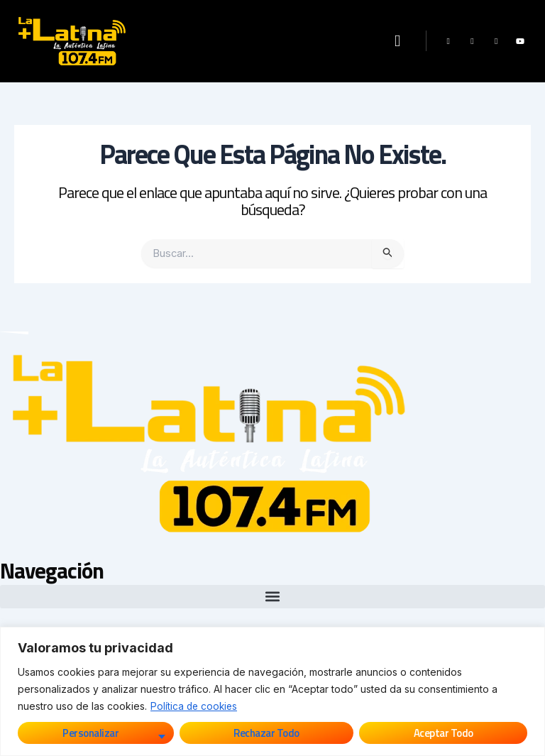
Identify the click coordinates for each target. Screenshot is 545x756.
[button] (397, 42)
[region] (272, 691)
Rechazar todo (266, 733)
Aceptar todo (444, 733)
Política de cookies (195, 706)
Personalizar (90, 733)
